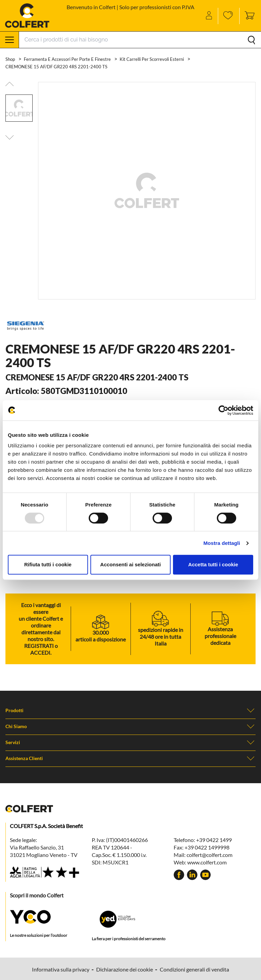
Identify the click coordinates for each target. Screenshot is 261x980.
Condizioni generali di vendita (194, 969)
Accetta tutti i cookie (213, 564)
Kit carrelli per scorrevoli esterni (152, 59)
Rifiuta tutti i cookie (48, 564)
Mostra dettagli (222, 543)
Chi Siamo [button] (130, 726)
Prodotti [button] (130, 710)
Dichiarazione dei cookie (125, 969)
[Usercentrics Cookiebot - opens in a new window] (223, 410)
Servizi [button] (130, 742)
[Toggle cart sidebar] (248, 16)
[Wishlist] (229, 16)
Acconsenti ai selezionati (130, 564)
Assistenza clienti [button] (130, 758)
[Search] (140, 40)
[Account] (210, 16)
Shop (11, 59)
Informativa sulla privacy (61, 969)
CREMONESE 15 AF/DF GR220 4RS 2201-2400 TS (56, 67)
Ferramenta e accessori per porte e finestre (68, 59)
